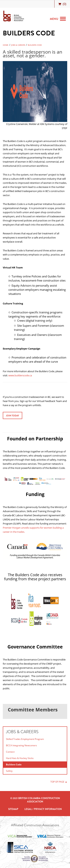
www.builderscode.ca (20, 375)
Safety (9, 771)
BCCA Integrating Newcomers (21, 745)
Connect (10, 752)
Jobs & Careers (18, 45)
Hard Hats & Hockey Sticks (20, 758)
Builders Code (35, 45)
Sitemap (13, 809)
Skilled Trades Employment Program (25, 739)
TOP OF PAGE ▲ (59, 782)
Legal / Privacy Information (43, 809)
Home (6, 45)
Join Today (13, 416)
